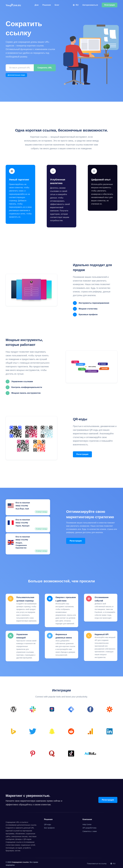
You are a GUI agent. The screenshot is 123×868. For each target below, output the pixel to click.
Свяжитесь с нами (90, 830)
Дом (37, 5)
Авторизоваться (90, 5)
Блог (57, 5)
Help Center (87, 823)
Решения (47, 5)
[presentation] (24, 84)
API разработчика (89, 826)
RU (76, 5)
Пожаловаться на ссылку (97, 862)
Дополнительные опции (16, 75)
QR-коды (48, 823)
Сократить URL (45, 68)
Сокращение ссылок (20, 861)
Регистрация (82, 453)
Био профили (49, 826)
